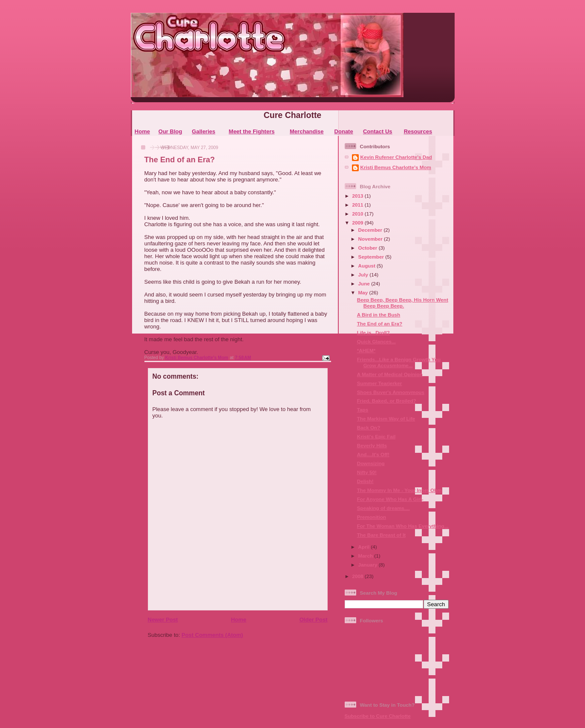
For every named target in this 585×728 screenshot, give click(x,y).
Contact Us (378, 131)
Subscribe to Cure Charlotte (378, 716)
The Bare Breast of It (381, 535)
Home (142, 131)
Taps (363, 410)
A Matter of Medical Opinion (390, 374)
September (372, 257)
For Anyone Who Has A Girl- (390, 499)
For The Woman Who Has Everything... (403, 526)
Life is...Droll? (373, 332)
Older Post (314, 620)
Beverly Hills (372, 445)
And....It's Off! (373, 454)
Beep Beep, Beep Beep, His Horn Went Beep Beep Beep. (403, 303)
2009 (359, 223)
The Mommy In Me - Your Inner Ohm (399, 490)
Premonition (372, 517)
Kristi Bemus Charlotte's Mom (396, 167)
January (369, 565)
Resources (418, 131)
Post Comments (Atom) (212, 635)
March (366, 556)
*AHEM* (366, 350)
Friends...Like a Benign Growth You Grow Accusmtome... (399, 362)
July (364, 275)
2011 (359, 205)
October (369, 248)
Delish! (365, 481)
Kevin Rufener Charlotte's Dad (396, 157)
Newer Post (163, 620)
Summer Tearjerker (380, 383)
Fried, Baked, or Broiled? (387, 401)
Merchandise (307, 131)
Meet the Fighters (252, 131)
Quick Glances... (376, 341)
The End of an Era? (380, 324)
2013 (359, 196)
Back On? (369, 427)
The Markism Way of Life (386, 419)
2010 (359, 214)
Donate (344, 131)
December (371, 230)
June (365, 283)
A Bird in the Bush (379, 315)
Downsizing (371, 463)
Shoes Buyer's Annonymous (391, 392)
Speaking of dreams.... (383, 508)
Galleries (203, 131)
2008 (359, 576)
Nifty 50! (367, 472)
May (364, 292)
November (371, 239)
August (368, 266)
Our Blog (170, 131)
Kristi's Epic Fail (376, 436)
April (365, 547)
